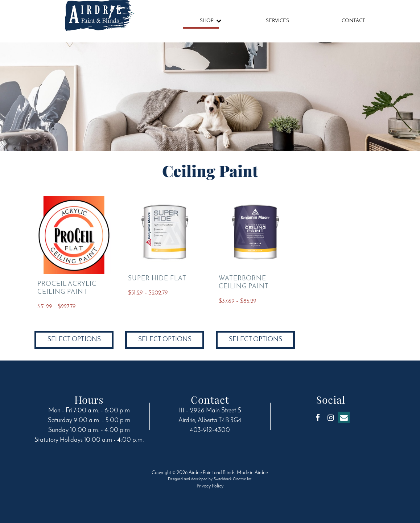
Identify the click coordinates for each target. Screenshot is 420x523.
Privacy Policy (210, 486)
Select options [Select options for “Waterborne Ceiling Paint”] (256, 340)
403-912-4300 (210, 430)
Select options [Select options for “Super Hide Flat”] (165, 340)
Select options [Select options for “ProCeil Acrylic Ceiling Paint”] (74, 340)
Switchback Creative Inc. (233, 479)
